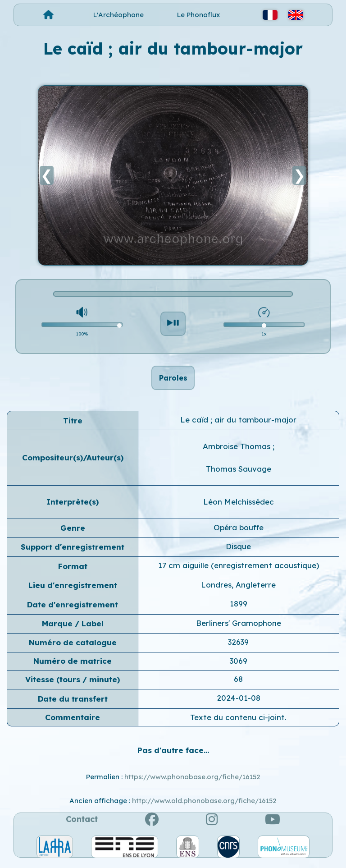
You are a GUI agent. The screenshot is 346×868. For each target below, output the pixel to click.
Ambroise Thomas (238, 452)
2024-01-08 (239, 703)
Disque (238, 551)
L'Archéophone (118, 15)
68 (238, 684)
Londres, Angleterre (238, 590)
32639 (238, 647)
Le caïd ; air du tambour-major (238, 425)
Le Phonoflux (198, 15)
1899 (239, 609)
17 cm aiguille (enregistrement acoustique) (239, 571)
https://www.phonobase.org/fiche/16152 (192, 782)
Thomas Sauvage (239, 474)
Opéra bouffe (239, 532)
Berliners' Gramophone (239, 628)
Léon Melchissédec (239, 507)
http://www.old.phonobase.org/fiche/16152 (204, 806)
